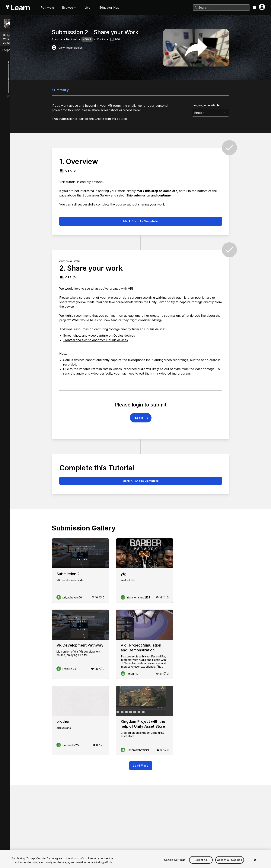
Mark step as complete (168, 221)
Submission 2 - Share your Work (36, 25)
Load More (168, 766)
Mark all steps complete (168, 481)
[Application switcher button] (254, 8)
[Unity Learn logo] (18, 8)
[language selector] (238, 113)
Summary (88, 90)
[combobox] (221, 8)
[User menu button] (262, 7)
